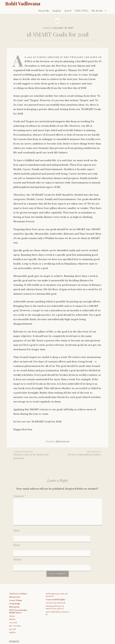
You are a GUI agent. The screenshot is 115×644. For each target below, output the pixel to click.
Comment (20, 496)
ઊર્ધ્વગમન (12, 599)
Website (17, 546)
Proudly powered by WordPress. (21, 641)
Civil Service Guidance (18, 573)
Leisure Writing (15, 580)
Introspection (15, 576)
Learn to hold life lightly (55, 579)
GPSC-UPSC (81, 11)
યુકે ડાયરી (12, 609)
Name (16, 531)
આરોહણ (12, 595)
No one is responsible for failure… (80, 453)
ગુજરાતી (68, 11)
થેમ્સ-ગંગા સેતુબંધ (15, 605)
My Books (97, 11)
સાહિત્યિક (12, 612)
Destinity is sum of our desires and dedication (35, 455)
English (57, 11)
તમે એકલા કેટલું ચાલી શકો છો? (55, 582)
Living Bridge (15, 583)
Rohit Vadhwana (23, 3)
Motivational (63, 442)
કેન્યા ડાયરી (13, 602)
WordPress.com (64, 641)
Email (17, 538)
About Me (44, 11)
